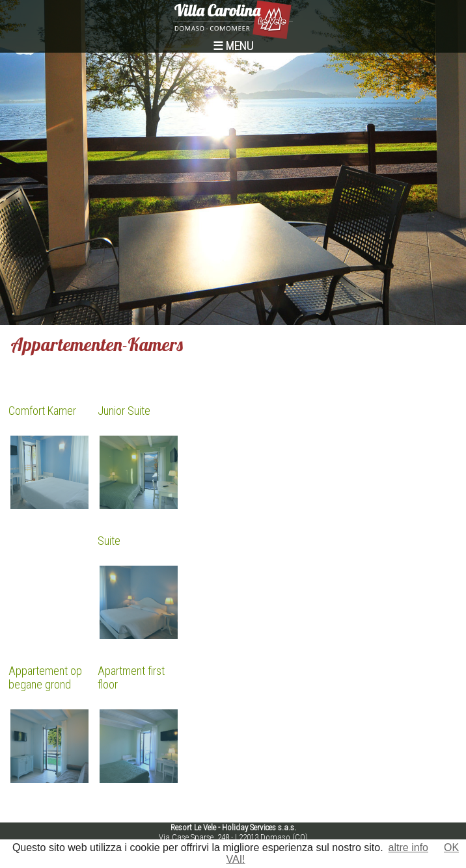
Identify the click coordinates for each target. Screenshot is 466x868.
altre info (408, 848)
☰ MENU (233, 46)
